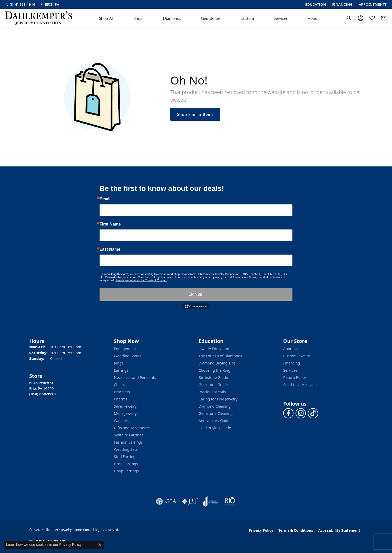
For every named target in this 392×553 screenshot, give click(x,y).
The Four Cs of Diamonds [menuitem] (220, 356)
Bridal (138, 18)
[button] (349, 18)
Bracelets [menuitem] (122, 392)
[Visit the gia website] (166, 501)
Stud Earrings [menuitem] (126, 457)
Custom (247, 18)
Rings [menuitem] (119, 363)
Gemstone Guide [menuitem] (213, 385)
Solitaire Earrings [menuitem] (129, 435)
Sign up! (196, 294)
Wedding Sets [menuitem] (126, 449)
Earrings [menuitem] (121, 370)
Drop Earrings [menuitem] (126, 464)
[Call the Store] (42, 394)
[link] (20, 4)
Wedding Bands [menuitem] (128, 356)
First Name (110, 224)
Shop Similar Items (195, 114)
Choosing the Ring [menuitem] (214, 370)
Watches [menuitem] (121, 421)
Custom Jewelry (297, 356)
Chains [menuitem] (120, 385)
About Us (291, 349)
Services (281, 18)
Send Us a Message (300, 385)
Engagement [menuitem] (125, 349)
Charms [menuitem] (121, 399)
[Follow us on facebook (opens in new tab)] (288, 413)
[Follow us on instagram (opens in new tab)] (301, 413)
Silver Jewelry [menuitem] (125, 406)
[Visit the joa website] (211, 501)
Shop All (106, 18)
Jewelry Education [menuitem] (214, 349)
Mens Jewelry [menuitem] (125, 413)
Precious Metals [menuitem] (212, 392)
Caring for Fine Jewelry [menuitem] (218, 399)
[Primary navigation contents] (209, 18)
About (313, 18)
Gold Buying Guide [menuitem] (215, 428)
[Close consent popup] (100, 545)
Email (105, 199)
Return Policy (295, 377)
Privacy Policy (261, 530)
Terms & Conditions (296, 530)
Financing (292, 363)
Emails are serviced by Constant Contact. (141, 280)
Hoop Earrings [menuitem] (126, 471)
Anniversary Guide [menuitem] (214, 421)
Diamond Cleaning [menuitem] (215, 406)
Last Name (110, 249)
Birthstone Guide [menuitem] (213, 377)
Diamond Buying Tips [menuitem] (217, 363)
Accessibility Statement (339, 530)
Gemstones (211, 18)
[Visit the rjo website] (230, 501)
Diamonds (172, 18)
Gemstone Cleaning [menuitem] (216, 413)
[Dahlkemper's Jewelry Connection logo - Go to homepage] (38, 18)
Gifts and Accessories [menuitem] (132, 428)
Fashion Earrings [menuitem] (128, 442)
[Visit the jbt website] (190, 501)
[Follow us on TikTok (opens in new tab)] (313, 413)
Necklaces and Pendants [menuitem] (135, 377)
